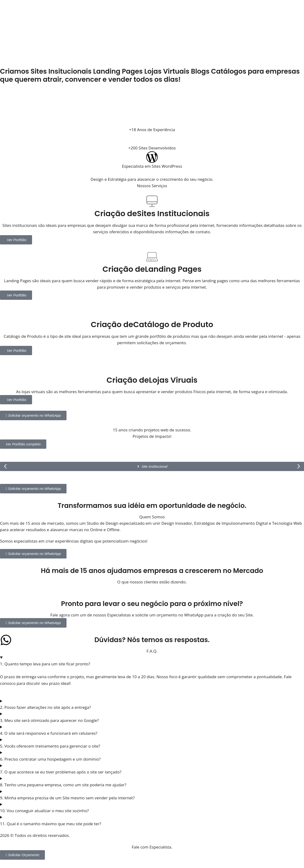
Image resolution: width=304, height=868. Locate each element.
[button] (5, 466)
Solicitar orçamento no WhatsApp (33, 415)
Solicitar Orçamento (22, 855)
